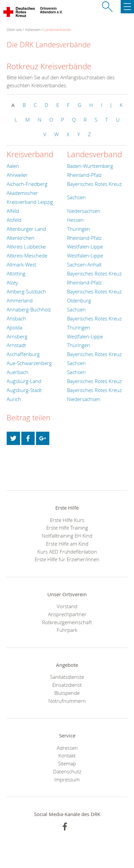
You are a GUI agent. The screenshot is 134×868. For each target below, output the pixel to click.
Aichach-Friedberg (27, 184)
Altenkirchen (20, 238)
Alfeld (13, 211)
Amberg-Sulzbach (26, 291)
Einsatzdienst (67, 685)
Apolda (14, 327)
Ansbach (16, 318)
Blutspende (67, 693)
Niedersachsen (84, 211)
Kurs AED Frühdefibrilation (67, 552)
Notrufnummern (67, 701)
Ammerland (20, 300)
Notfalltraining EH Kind (67, 536)
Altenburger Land (26, 229)
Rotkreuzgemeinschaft (67, 622)
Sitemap (67, 763)
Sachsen (76, 197)
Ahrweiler (17, 175)
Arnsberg (17, 336)
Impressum (67, 779)
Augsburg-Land (24, 381)
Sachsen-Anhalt (84, 264)
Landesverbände (57, 29)
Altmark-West (21, 264)
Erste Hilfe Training (67, 528)
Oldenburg (79, 300)
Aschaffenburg (23, 354)
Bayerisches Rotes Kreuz (94, 184)
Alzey (12, 282)
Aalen (13, 166)
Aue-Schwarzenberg (29, 363)
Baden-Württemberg (90, 166)
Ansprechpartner (67, 614)
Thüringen (78, 229)
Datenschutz (67, 771)
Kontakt (67, 755)
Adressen (33, 29)
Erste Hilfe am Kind (67, 544)
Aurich (14, 399)
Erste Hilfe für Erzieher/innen (67, 559)
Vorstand (67, 606)
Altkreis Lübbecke (26, 246)
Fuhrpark (67, 630)
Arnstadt (16, 345)
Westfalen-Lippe (85, 246)
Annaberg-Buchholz (29, 309)
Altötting (16, 273)
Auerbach (17, 372)
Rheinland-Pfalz (84, 175)
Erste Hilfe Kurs (67, 520)
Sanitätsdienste (67, 677)
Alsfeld (14, 220)
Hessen (75, 220)
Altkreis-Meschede (27, 255)
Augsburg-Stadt (24, 390)
